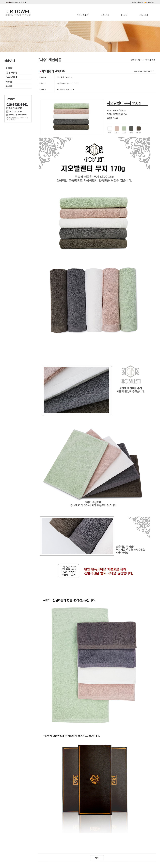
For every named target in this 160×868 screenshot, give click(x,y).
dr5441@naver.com (66, 89)
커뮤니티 (144, 15)
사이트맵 (140, 2)
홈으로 (134, 2)
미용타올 (9, 68)
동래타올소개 (83, 15)
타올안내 (105, 15)
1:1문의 (124, 15)
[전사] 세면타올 (11, 73)
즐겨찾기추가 (149, 2)
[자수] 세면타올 (11, 77)
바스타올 (9, 82)
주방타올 (9, 86)
